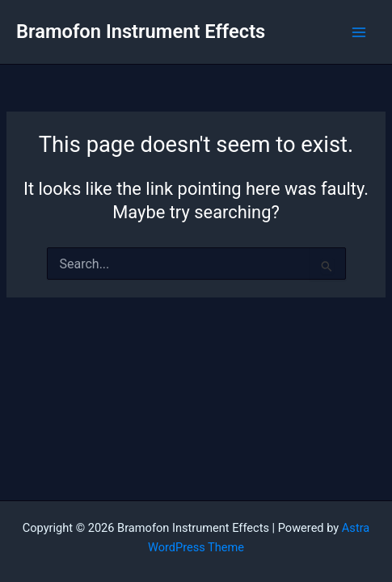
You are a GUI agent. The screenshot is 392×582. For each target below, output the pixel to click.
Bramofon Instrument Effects (141, 32)
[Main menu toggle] (359, 32)
